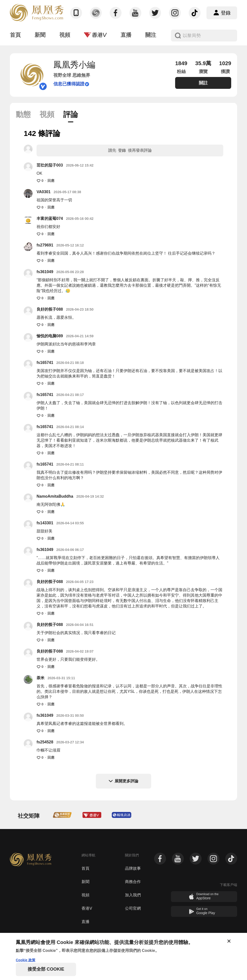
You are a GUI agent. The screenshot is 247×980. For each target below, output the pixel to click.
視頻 (85, 895)
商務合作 (133, 882)
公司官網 (133, 908)
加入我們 (133, 895)
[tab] (23, 116)
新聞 (85, 882)
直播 (85, 922)
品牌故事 (133, 868)
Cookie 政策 (26, 960)
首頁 (85, 868)
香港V (87, 908)
